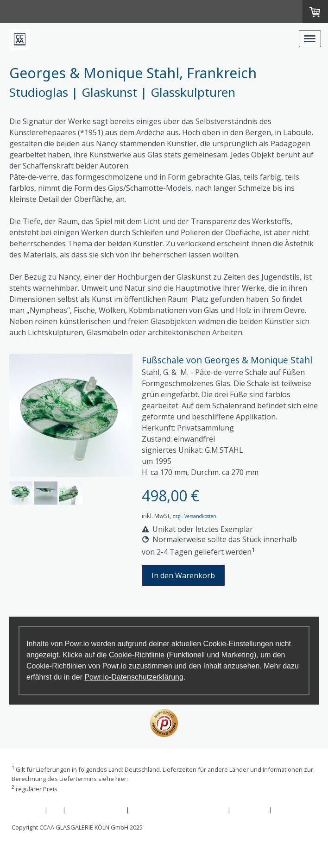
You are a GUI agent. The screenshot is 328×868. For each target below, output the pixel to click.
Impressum (27, 810)
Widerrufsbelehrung (96, 810)
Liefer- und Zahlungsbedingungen (177, 779)
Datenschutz (250, 810)
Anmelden (26, 848)
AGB (55, 810)
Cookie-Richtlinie (137, 655)
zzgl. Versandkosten (194, 516)
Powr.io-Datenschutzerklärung (134, 677)
